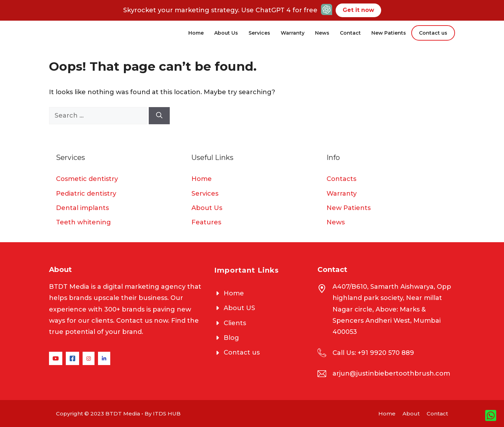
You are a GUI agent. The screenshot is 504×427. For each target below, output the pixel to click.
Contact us (433, 33)
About (411, 414)
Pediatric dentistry (86, 194)
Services (259, 33)
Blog (231, 338)
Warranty (293, 33)
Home (196, 33)
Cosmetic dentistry (87, 179)
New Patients (389, 33)
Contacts (341, 179)
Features (206, 222)
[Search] (159, 116)
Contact (350, 33)
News (322, 33)
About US (239, 308)
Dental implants (82, 208)
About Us (226, 33)
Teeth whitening (83, 222)
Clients (235, 323)
